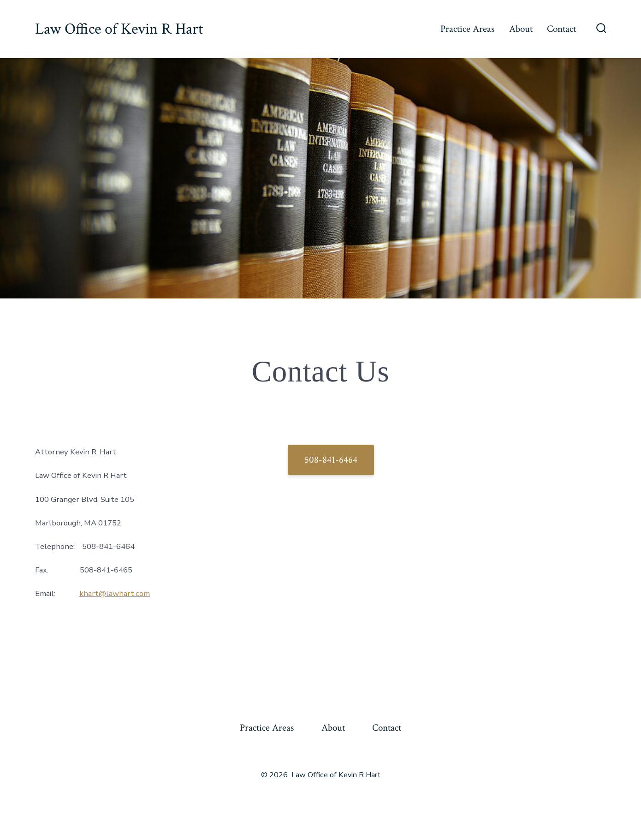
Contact (561, 29)
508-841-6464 (331, 460)
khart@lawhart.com (115, 593)
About (521, 29)
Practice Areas (467, 29)
